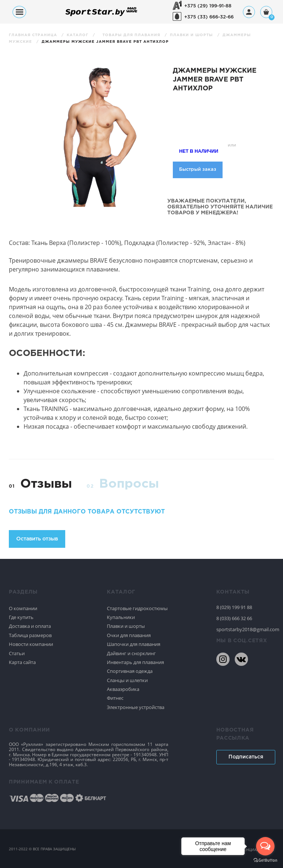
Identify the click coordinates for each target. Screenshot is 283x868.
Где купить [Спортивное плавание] (21, 617)
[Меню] (19, 12)
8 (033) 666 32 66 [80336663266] (234, 618)
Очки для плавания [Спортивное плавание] (129, 635)
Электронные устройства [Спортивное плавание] (136, 707)
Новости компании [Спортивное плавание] (31, 644)
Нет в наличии (199, 151)
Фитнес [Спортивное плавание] (115, 698)
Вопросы (129, 484)
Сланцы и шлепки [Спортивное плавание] (127, 680)
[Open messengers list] (265, 846)
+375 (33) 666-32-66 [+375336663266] (209, 17)
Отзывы (46, 484)
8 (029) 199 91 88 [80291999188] (234, 607)
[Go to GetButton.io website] (265, 860)
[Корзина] (266, 13)
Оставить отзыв (37, 539)
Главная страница (34, 35)
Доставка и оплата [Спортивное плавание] (30, 626)
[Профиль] (249, 12)
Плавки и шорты (192, 35)
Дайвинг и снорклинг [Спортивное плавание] (131, 653)
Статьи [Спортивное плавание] (17, 653)
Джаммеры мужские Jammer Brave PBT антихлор (105, 42)
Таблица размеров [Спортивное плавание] (30, 635)
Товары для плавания (132, 35)
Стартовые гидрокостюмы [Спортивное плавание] (137, 608)
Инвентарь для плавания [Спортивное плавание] (135, 662)
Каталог (78, 35)
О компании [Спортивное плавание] (23, 608)
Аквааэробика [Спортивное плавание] (123, 689)
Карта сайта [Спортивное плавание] (22, 662)
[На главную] (101, 16)
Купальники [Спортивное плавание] (121, 617)
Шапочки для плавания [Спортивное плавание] (134, 644)
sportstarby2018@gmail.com (245, 629)
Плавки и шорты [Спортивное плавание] (126, 626)
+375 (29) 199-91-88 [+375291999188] (208, 6)
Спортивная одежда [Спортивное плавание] (130, 671)
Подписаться (246, 757)
